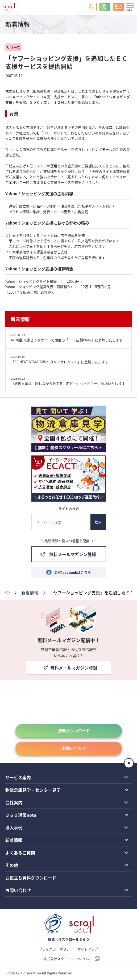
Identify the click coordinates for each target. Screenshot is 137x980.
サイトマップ (88, 949)
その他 (12, 865)
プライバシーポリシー (56, 949)
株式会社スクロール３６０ (69, 939)
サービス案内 (18, 777)
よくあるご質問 (20, 853)
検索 (98, 522)
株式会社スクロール (68, 959)
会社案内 (14, 802)
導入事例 (14, 827)
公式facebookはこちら (73, 572)
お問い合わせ (74, 748)
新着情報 (20, 319)
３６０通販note (21, 815)
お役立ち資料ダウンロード (31, 878)
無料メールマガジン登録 (73, 554)
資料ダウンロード (74, 731)
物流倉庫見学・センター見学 (33, 790)
